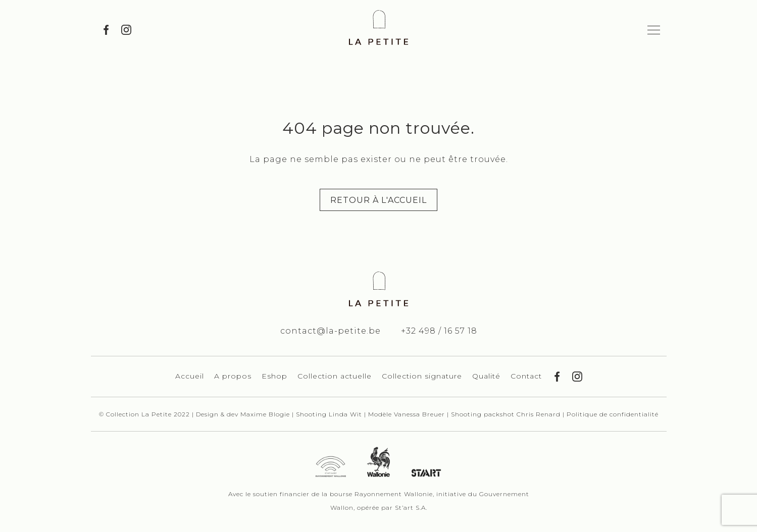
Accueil (190, 376)
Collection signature (422, 376)
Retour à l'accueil (378, 200)
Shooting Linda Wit (330, 414)
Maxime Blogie (265, 414)
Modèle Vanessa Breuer (408, 414)
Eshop (274, 376)
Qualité (486, 376)
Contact (526, 376)
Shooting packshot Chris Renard (507, 414)
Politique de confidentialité (613, 414)
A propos (233, 376)
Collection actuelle (335, 376)
